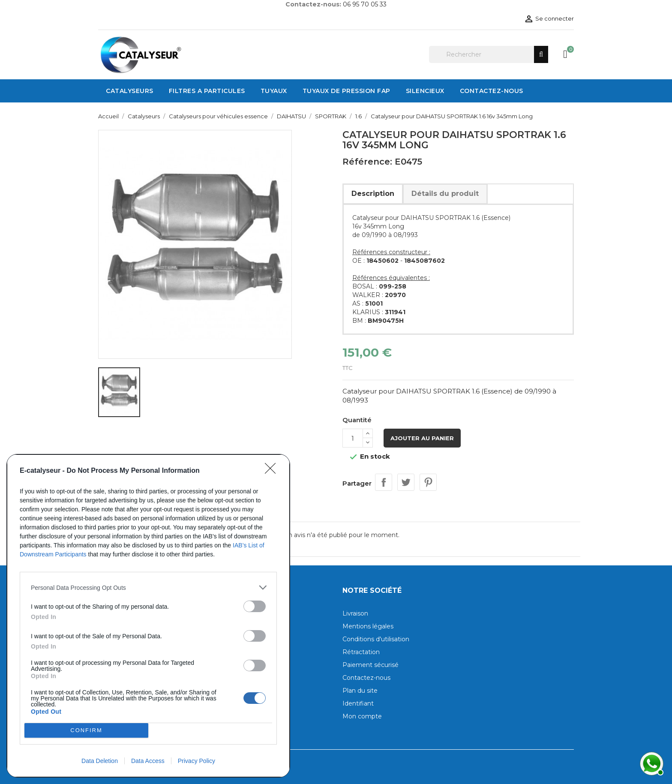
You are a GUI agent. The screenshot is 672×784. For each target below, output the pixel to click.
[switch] (255, 606)
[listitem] (148, 587)
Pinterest (428, 482)
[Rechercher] (489, 54)
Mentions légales (368, 626)
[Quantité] (353, 438)
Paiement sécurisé (370, 665)
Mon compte (362, 716)
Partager (384, 482)
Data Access (148, 761)
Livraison (355, 613)
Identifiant (358, 703)
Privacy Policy (196, 761)
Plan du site (360, 691)
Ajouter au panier (422, 438)
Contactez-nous (366, 678)
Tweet (406, 482)
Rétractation (361, 652)
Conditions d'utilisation (376, 639)
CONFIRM (86, 731)
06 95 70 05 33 (365, 4)
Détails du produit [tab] (445, 194)
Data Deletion (100, 761)
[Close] (273, 471)
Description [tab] (373, 194)
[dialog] (148, 616)
